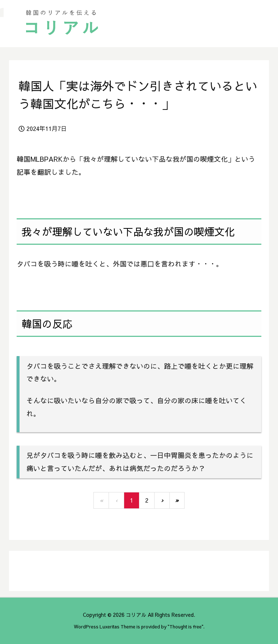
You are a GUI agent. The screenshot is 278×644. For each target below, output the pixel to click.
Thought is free (186, 626)
